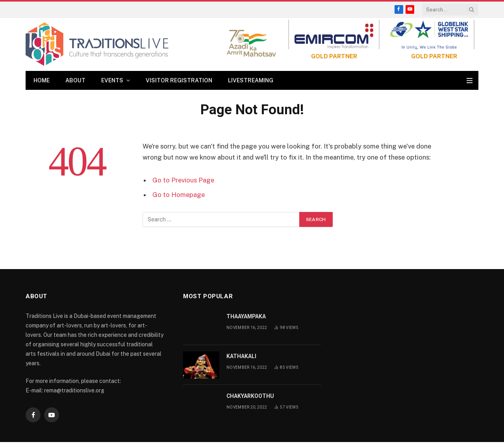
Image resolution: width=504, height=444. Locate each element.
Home (42, 80)
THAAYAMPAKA (246, 316)
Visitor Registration (179, 80)
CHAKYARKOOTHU (250, 396)
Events (112, 80)
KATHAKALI (241, 356)
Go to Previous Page (183, 180)
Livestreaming (251, 80)
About (75, 80)
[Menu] (470, 81)
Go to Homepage (179, 195)
